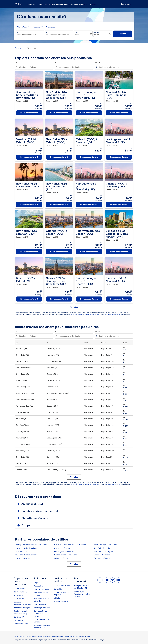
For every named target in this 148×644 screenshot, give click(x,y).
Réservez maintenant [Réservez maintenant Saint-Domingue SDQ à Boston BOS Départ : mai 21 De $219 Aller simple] (89, 299)
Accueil (18, 48)
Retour (97, 32)
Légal (36, 583)
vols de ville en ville (44, 636)
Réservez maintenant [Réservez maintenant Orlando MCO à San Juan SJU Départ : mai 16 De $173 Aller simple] (89, 157)
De (18, 32)
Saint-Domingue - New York (105, 545)
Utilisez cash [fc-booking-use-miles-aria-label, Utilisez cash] (51, 27)
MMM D (78, 35)
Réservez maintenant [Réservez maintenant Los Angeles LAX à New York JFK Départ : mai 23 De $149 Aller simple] (119, 157)
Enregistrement (63, 4)
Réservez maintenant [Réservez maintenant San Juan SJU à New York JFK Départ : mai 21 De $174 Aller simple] (119, 299)
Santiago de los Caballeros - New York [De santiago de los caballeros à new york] (31, 545)
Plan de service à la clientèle (42, 600)
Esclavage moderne (42, 608)
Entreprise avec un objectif (62, 594)
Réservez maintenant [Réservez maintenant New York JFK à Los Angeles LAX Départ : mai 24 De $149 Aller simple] (29, 204)
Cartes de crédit (20, 588)
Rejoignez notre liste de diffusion (83, 587)
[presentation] (127, 4)
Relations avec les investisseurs (21, 612)
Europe (23, 525)
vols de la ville (69, 636)
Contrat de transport (43, 589)
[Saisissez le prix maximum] (115, 67)
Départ (77, 32)
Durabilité (58, 589)
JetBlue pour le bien (62, 586)
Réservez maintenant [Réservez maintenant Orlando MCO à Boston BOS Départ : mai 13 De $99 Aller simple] (59, 252)
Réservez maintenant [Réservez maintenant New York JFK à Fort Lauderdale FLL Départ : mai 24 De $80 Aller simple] (59, 204)
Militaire (57, 598)
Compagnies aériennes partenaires (23, 603)
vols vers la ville (31, 636)
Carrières (19, 617)
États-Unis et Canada (32, 518)
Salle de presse (62, 602)
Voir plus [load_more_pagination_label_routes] (74, 564)
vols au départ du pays (83, 636)
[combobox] (30, 35)
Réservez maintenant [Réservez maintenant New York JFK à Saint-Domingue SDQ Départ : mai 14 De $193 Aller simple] (119, 113)
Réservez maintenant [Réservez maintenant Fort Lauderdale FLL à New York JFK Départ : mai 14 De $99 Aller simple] (89, 204)
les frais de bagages (77, 314)
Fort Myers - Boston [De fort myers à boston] (102, 558)
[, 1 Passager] (36, 27)
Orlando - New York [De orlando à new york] (102, 555)
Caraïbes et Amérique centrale (38, 511)
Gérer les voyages (47, 4)
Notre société (19, 599)
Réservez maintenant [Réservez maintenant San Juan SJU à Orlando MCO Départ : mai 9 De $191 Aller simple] (29, 157)
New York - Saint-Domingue (26, 548)
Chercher (123, 34)
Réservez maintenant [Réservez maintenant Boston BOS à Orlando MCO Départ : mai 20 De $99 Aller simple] (29, 299)
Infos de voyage (80, 4)
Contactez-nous (21, 624)
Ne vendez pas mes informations (42, 626)
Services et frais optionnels (40, 612)
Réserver (33, 4)
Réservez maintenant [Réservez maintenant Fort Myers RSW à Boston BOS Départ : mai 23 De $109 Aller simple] (89, 252)
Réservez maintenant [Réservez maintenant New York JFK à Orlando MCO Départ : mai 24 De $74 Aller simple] (59, 157)
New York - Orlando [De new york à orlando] (102, 548)
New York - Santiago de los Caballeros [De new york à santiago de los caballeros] (70, 545)
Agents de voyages (22, 608)
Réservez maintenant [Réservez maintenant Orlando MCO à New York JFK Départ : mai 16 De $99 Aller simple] (119, 204)
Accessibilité (39, 586)
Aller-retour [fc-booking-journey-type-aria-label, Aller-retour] (22, 27)
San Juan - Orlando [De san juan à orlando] (62, 548)
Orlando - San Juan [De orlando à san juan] (23, 551)
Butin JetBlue (21, 592)
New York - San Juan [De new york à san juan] (23, 558)
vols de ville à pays (57, 636)
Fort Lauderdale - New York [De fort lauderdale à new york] (65, 555)
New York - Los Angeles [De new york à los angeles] (103, 551)
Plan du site (18, 620)
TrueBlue (93, 4)
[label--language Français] (127, 4)
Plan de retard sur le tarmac (42, 594)
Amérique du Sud (30, 504)
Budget (97, 63)
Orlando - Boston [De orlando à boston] (62, 558)
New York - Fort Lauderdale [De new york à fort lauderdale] (26, 555)
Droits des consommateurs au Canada (42, 619)
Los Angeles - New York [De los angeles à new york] (64, 551)
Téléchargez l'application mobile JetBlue (82, 594)
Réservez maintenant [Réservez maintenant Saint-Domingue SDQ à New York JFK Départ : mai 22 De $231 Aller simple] (89, 113)
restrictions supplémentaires (113, 314)
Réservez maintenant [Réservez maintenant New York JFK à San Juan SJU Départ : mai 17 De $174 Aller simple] (29, 252)
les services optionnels (92, 314)
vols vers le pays (19, 636)
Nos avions (18, 595)
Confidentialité (40, 604)
